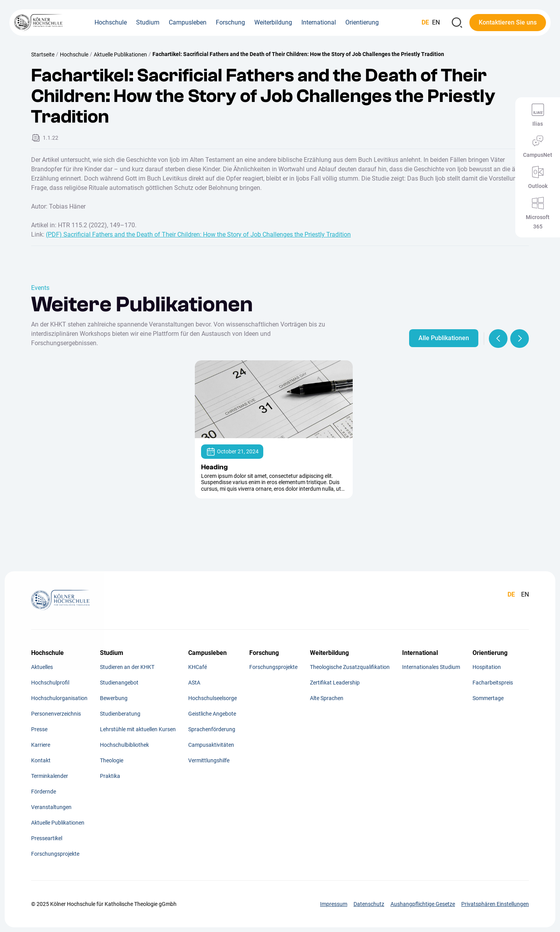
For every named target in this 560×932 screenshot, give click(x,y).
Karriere (41, 745)
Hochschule (74, 54)
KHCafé (198, 667)
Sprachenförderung (212, 729)
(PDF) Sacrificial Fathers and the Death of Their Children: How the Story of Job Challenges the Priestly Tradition (198, 234)
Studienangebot (119, 683)
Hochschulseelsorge (213, 698)
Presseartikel (47, 838)
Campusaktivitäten (211, 745)
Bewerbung (114, 698)
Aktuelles (42, 667)
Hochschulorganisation (59, 698)
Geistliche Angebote (212, 714)
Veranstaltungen (51, 807)
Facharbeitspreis (493, 683)
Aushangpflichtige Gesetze (423, 904)
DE (425, 22)
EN (436, 22)
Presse (39, 729)
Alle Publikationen (444, 338)
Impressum (334, 904)
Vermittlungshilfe (209, 760)
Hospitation (487, 667)
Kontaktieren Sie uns (508, 22)
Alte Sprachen (327, 698)
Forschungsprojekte (55, 854)
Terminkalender (50, 776)
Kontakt (41, 760)
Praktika (110, 776)
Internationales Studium (431, 667)
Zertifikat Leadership (335, 683)
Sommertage (488, 698)
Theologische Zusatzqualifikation (350, 667)
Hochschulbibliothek (124, 745)
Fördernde (44, 792)
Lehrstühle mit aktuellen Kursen (138, 729)
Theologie (112, 760)
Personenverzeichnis (56, 714)
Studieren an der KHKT (127, 667)
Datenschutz (369, 904)
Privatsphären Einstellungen (495, 904)
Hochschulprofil (50, 683)
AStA (194, 683)
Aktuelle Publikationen (120, 54)
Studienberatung (120, 714)
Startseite (43, 54)
